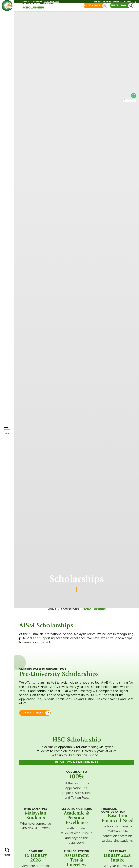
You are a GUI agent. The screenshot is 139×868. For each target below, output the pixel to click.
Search (7, 856)
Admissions (70, 609)
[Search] (7, 851)
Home (52, 609)
